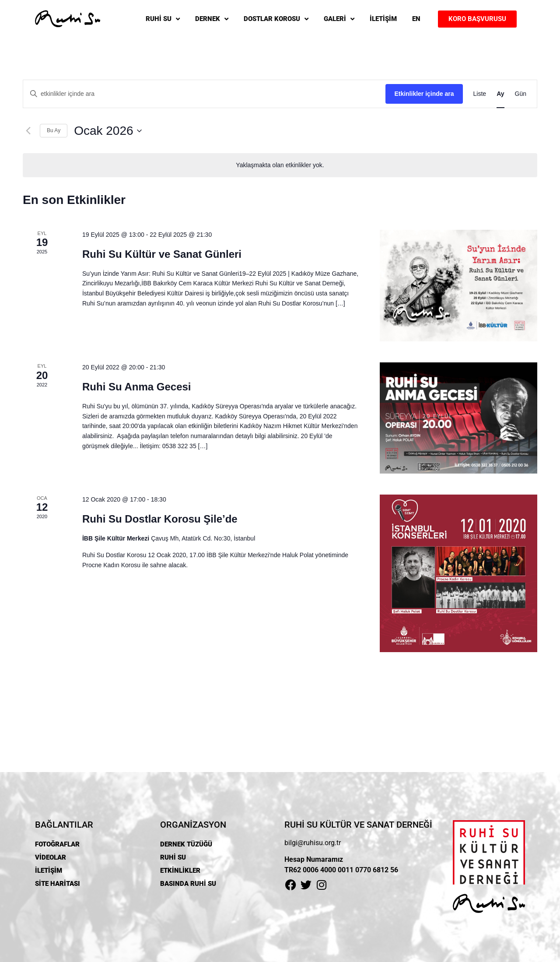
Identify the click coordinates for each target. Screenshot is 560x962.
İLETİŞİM (383, 19)
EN (416, 19)
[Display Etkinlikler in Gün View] (521, 94)
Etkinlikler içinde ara (424, 94)
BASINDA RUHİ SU (188, 884)
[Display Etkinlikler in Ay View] (500, 94)
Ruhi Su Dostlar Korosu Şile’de (160, 519)
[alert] (280, 165)
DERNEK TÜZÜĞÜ (186, 844)
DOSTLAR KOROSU (276, 19)
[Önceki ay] (28, 131)
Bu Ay (54, 130)
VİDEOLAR (51, 857)
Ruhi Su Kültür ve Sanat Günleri (162, 254)
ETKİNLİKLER (180, 871)
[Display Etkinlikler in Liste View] (480, 94)
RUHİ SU (163, 19)
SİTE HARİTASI (58, 884)
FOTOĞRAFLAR (57, 844)
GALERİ (339, 19)
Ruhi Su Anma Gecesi (137, 387)
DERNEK (212, 19)
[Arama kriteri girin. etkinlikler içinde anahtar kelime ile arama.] (204, 94)
